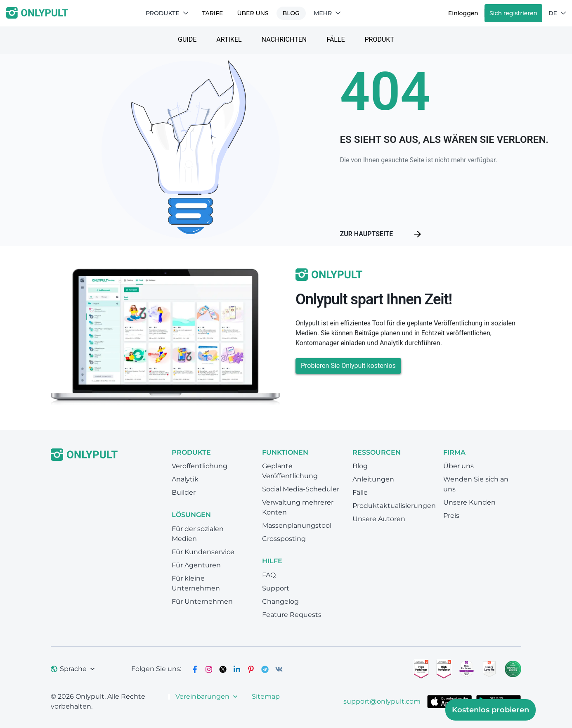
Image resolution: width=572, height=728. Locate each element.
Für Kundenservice (203, 552)
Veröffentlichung (200, 466)
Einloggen (463, 13)
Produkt (379, 39)
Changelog (280, 601)
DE (557, 13)
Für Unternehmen (202, 601)
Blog (291, 13)
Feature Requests (292, 615)
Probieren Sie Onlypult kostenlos (348, 366)
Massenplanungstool (297, 525)
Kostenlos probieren (490, 710)
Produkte (167, 13)
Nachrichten (284, 39)
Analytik (185, 479)
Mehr (327, 13)
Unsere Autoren (379, 519)
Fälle (336, 39)
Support (276, 588)
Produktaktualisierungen (394, 506)
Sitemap (266, 696)
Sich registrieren (513, 13)
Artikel (229, 39)
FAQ (269, 575)
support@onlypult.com (382, 701)
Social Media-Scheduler (301, 489)
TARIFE (213, 13)
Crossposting (284, 539)
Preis (451, 516)
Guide (187, 39)
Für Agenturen (196, 565)
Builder (184, 492)
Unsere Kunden (469, 502)
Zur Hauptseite (382, 234)
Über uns (253, 13)
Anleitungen (373, 479)
